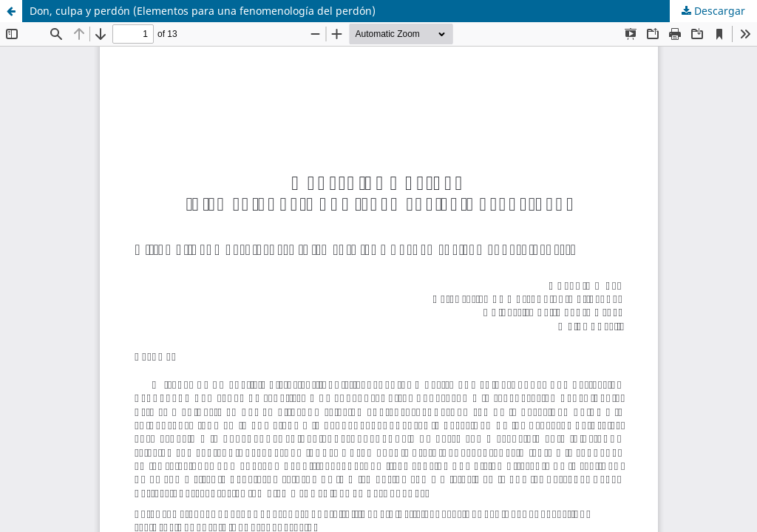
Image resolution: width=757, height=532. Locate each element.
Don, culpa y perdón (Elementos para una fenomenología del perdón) (203, 11)
